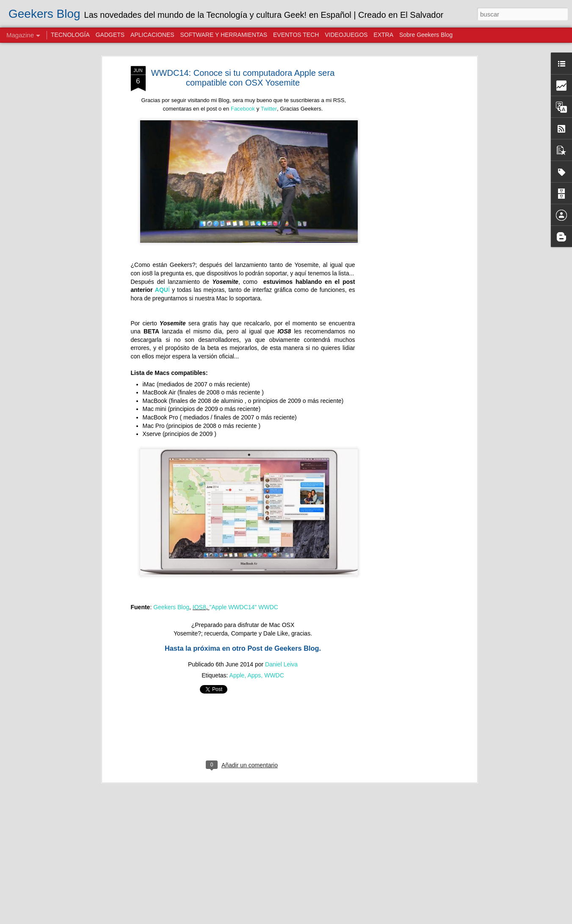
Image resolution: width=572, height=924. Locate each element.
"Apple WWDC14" (233, 607)
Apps (254, 675)
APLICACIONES (152, 35)
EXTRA (383, 35)
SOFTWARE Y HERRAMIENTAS (224, 35)
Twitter (269, 109)
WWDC (268, 607)
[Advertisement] (402, 200)
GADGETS (110, 35)
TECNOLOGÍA (70, 35)
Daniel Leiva (281, 664)
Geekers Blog (171, 607)
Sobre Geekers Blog (426, 35)
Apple (237, 675)
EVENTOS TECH (296, 35)
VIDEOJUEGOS (346, 35)
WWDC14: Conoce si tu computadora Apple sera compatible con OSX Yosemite (243, 78)
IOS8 (199, 607)
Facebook (243, 109)
